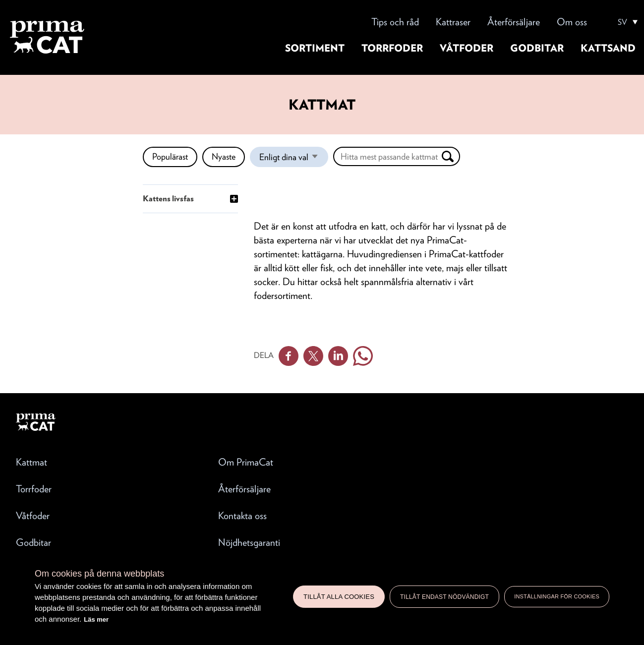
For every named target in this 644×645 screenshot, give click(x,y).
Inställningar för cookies (557, 596)
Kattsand (608, 48)
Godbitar (537, 48)
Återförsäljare (514, 22)
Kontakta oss (242, 516)
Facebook (289, 356)
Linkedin (338, 356)
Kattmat (31, 462)
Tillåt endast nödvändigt (444, 597)
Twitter (313, 356)
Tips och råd (395, 22)
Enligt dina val (294, 159)
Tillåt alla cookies (339, 597)
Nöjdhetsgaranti (249, 542)
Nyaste (224, 156)
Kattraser (453, 22)
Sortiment (315, 48)
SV (622, 22)
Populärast (170, 156)
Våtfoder (467, 48)
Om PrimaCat (246, 462)
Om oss (572, 22)
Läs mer (96, 619)
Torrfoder (392, 48)
